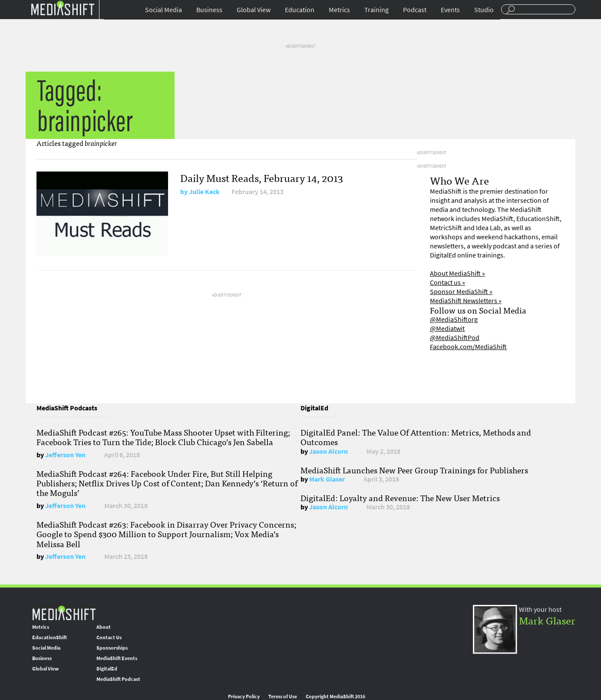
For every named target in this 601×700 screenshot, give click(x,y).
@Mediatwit (447, 329)
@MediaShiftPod (455, 338)
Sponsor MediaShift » (461, 292)
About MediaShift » (457, 273)
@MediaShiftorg (454, 319)
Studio (484, 10)
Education (300, 10)
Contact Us (109, 637)
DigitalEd (107, 669)
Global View (254, 10)
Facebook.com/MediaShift (468, 347)
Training (376, 10)
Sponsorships (112, 648)
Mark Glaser (327, 479)
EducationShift (50, 637)
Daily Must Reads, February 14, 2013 (262, 177)
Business (209, 10)
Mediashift (63, 8)
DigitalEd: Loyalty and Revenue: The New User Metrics (400, 498)
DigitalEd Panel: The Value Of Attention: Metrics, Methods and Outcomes (416, 437)
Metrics (339, 10)
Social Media (163, 10)
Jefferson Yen (65, 455)
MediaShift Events (117, 658)
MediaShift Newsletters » (466, 301)
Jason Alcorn (329, 451)
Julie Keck (204, 192)
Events (450, 10)
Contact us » (447, 282)
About (104, 627)
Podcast (415, 10)
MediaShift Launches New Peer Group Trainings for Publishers (414, 470)
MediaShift (64, 612)
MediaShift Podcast (118, 679)
